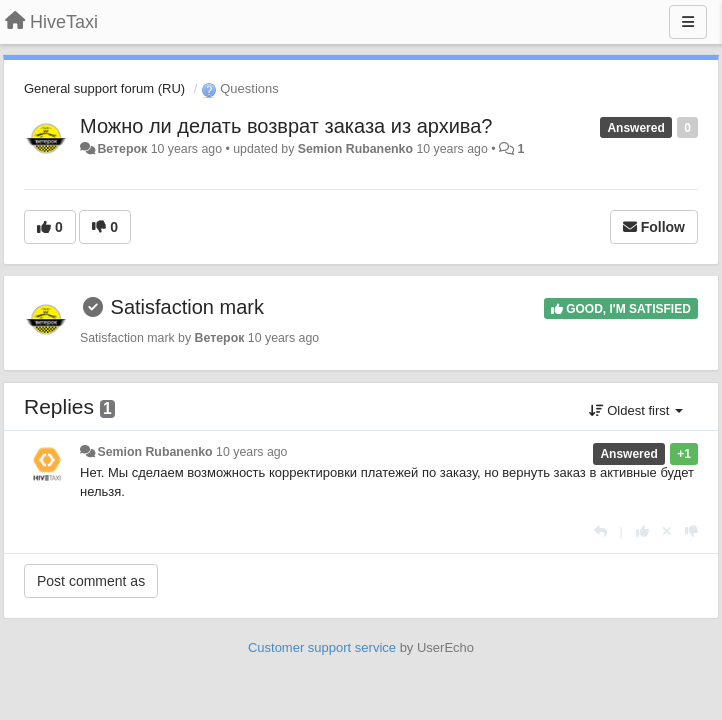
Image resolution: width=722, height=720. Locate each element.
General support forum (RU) (104, 88)
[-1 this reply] (691, 531)
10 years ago (251, 452)
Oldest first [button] (636, 410)
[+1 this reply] (642, 531)
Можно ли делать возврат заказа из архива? (286, 126)
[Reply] (600, 531)
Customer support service (322, 647)
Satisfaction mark (187, 307)
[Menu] (688, 22)
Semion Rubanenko (355, 149)
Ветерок (122, 149)
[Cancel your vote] (667, 531)
